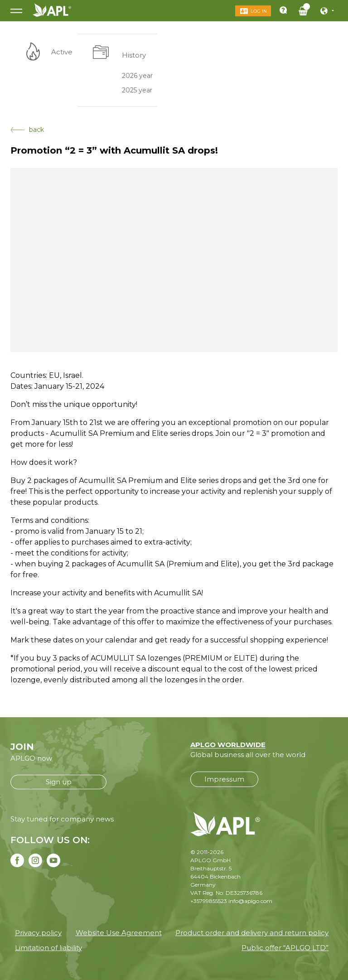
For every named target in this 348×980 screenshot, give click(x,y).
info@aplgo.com (250, 901)
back (27, 130)
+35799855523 (209, 901)
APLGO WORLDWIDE (228, 745)
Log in (259, 11)
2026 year (137, 75)
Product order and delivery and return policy (252, 933)
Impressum (224, 779)
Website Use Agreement (119, 933)
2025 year (137, 90)
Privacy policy (38, 933)
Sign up (59, 782)
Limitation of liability (48, 948)
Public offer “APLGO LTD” (285, 948)
